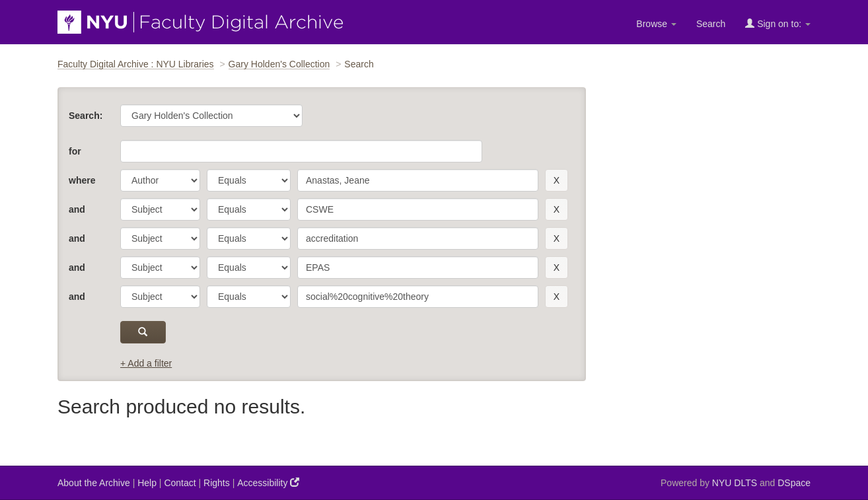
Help (147, 483)
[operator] (249, 180)
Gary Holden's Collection (279, 64)
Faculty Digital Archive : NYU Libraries (136, 64)
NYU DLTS (735, 483)
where (82, 180)
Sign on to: (778, 23)
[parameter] (160, 180)
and (77, 209)
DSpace (794, 483)
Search (711, 24)
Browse (656, 24)
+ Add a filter (146, 363)
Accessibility (268, 482)
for (75, 151)
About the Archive (94, 483)
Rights (217, 483)
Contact (180, 483)
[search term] (418, 180)
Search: (86, 116)
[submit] (143, 332)
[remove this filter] (557, 180)
